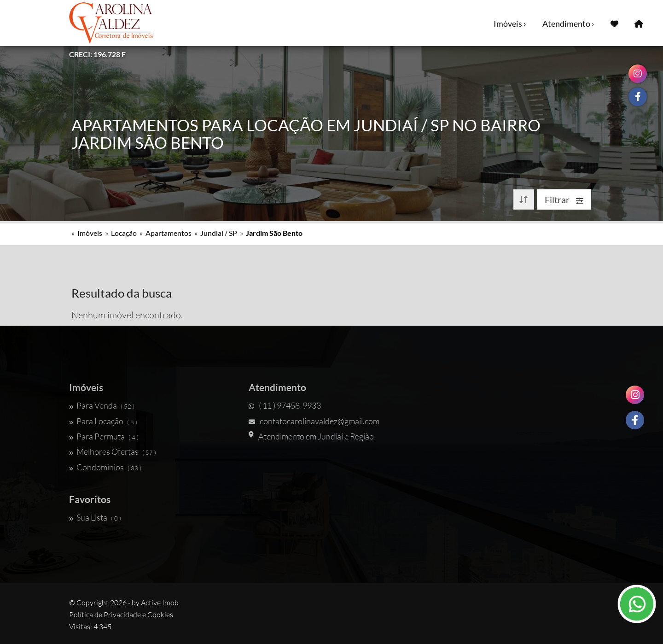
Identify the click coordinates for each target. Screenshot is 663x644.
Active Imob (160, 603)
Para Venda (102, 405)
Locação (124, 233)
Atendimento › (568, 23)
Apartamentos (169, 233)
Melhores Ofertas (113, 451)
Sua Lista (95, 517)
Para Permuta (104, 436)
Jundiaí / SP (219, 233)
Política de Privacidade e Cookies (121, 615)
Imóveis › (510, 23)
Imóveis (90, 233)
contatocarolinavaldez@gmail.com (314, 421)
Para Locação (103, 421)
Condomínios (105, 467)
